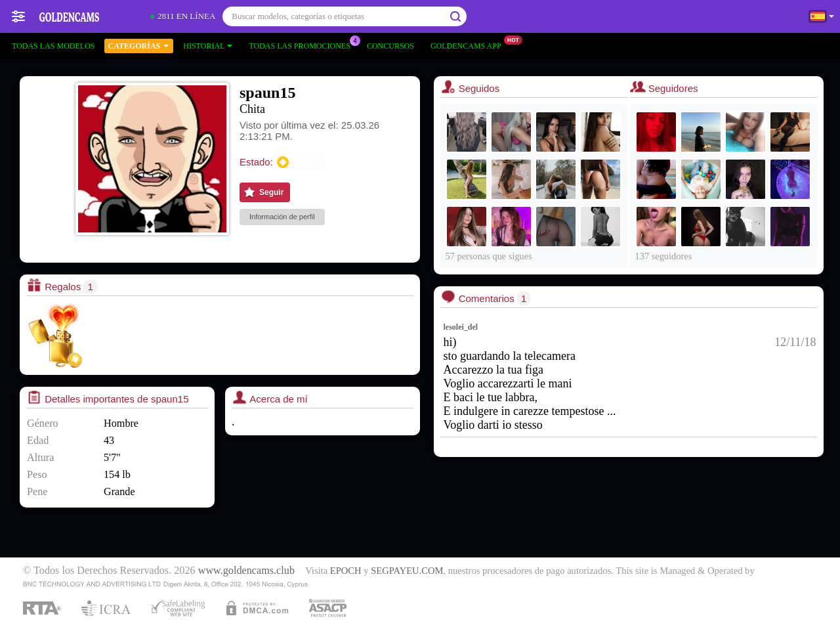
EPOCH (346, 571)
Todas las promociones (303, 45)
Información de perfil (282, 217)
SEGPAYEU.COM (407, 571)
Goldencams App (469, 45)
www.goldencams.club (246, 571)
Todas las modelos (53, 46)
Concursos (390, 46)
